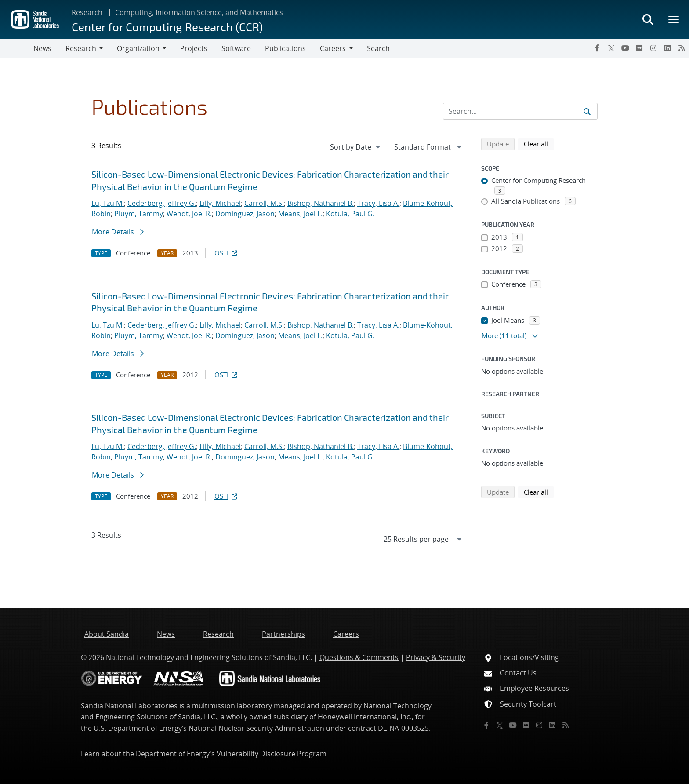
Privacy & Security (436, 657)
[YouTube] (625, 48)
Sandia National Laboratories (129, 706)
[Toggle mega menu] (674, 19)
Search (378, 48)
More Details (118, 232)
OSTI (227, 253)
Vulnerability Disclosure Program (272, 754)
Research (87, 12)
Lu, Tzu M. (108, 203)
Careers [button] (333, 48)
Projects (194, 48)
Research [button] (81, 48)
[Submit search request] (587, 111)
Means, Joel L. (300, 214)
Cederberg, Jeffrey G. (162, 203)
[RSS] (682, 48)
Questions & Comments (359, 657)
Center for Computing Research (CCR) (167, 27)
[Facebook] (597, 48)
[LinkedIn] (667, 48)
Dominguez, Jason (245, 214)
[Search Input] (520, 111)
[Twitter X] (611, 48)
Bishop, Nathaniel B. (321, 203)
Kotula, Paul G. (350, 214)
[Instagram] (653, 48)
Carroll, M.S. (264, 203)
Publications (285, 48)
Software (236, 48)
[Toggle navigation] (17, 48)
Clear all (539, 143)
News (42, 48)
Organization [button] (138, 48)
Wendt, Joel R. (189, 214)
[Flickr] (639, 48)
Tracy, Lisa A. (378, 203)
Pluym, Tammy (139, 214)
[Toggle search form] (648, 19)
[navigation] (356, 147)
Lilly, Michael (220, 203)
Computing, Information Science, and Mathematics (199, 12)
